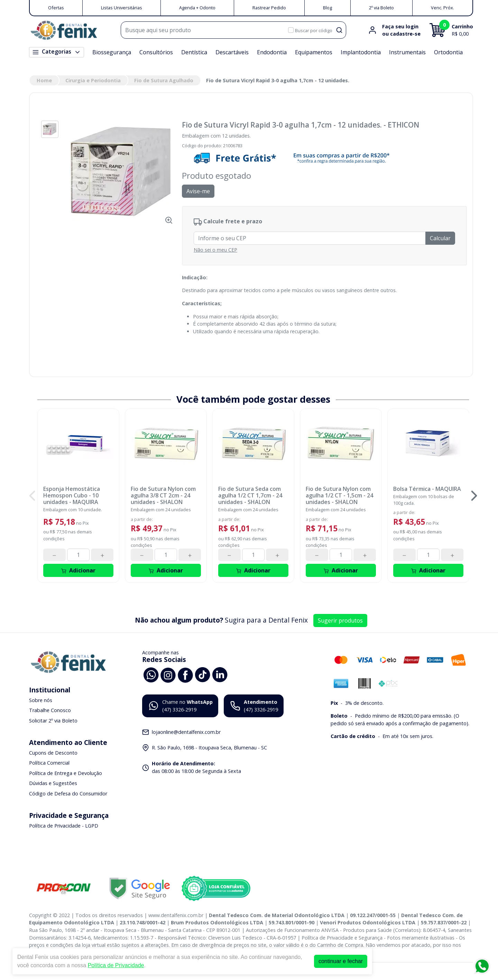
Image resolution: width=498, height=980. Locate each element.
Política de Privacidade (116, 965)
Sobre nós (41, 700)
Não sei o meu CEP (215, 250)
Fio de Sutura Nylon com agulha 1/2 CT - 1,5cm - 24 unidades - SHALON (339, 496)
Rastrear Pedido (269, 8)
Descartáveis (232, 52)
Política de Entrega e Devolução (66, 773)
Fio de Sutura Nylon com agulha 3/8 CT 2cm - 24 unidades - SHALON (163, 496)
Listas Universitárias (122, 8)
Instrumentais (407, 52)
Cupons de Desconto (53, 753)
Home (44, 80)
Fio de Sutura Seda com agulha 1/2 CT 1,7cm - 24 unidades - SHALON (250, 496)
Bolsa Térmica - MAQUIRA (427, 489)
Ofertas (56, 8)
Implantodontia (361, 52)
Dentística (194, 52)
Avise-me (198, 191)
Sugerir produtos (340, 620)
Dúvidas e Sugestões (53, 783)
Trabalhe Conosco (50, 711)
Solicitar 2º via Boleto (53, 721)
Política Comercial (49, 763)
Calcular (440, 238)
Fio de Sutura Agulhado (164, 80)
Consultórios (156, 52)
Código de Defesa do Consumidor (68, 794)
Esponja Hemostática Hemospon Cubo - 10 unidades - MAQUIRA (72, 496)
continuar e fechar (341, 961)
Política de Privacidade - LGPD (64, 826)
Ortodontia (448, 52)
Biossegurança (112, 52)
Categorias (57, 52)
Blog (328, 8)
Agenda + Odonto (197, 8)
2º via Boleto (381, 8)
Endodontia (272, 52)
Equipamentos (314, 52)
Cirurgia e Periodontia (93, 80)
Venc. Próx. (442, 8)
